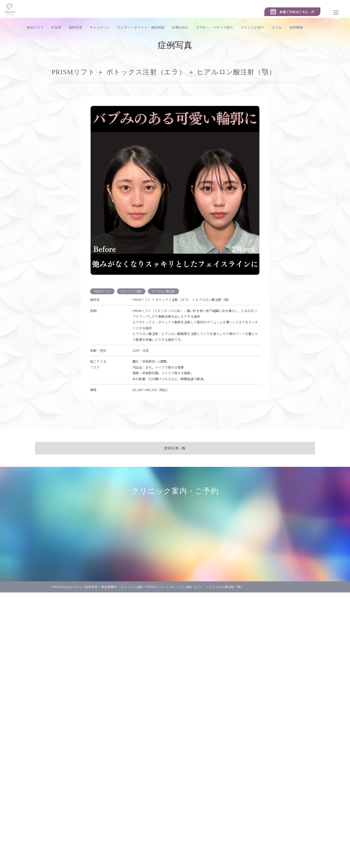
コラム (298, 27)
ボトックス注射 (133, 310)
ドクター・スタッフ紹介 (236, 27)
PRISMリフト (103, 310)
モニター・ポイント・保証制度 (162, 27)
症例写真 (97, 27)
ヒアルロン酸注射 (167, 310)
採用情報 (317, 27)
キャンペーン (121, 27)
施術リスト (57, 27)
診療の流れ (202, 27)
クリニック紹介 (274, 27)
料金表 (77, 27)
